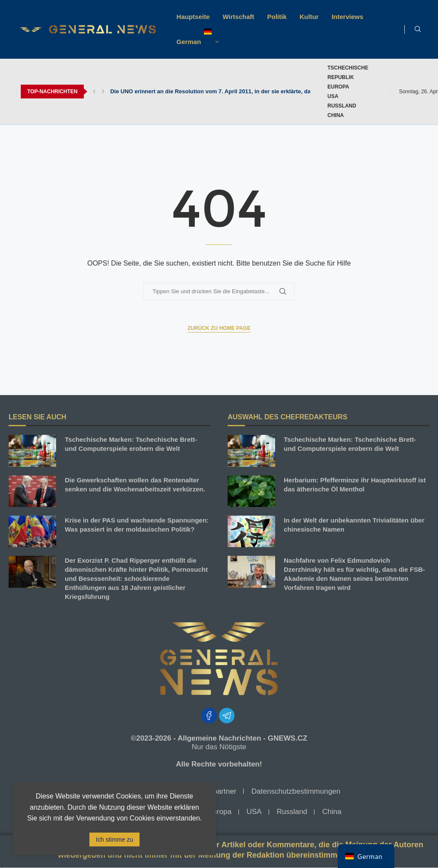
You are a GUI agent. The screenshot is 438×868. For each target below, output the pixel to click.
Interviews (348, 17)
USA (333, 96)
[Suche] (418, 29)
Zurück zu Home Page (219, 328)
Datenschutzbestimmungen (296, 791)
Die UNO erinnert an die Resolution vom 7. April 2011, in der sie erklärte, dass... (216, 91)
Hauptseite (193, 17)
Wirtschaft (238, 17)
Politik (277, 17)
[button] (94, 92)
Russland (342, 106)
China (336, 115)
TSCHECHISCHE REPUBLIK (348, 73)
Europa (338, 87)
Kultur (309, 17)
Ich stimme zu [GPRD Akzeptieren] (114, 839)
